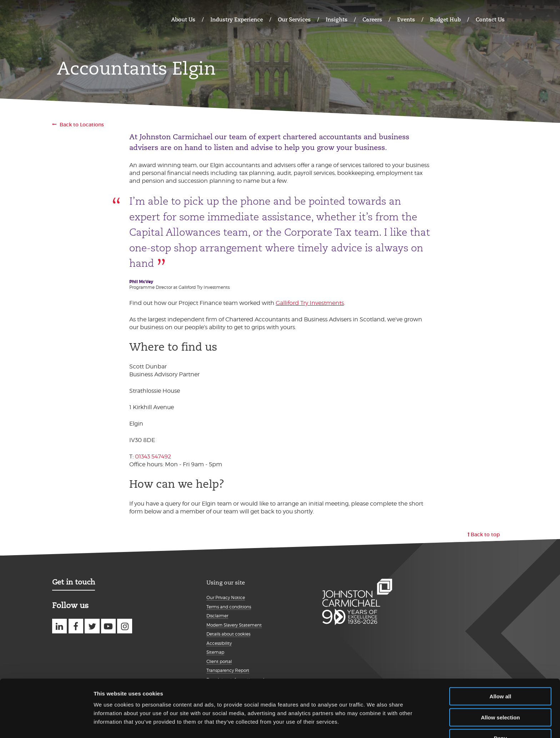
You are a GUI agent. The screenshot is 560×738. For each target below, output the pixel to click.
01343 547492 (153, 456)
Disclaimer (217, 616)
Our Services (294, 19)
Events (406, 19)
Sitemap (215, 652)
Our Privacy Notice (226, 598)
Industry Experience (237, 19)
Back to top (485, 534)
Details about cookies (228, 634)
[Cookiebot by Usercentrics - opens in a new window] (46, 724)
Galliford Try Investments (310, 303)
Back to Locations (82, 125)
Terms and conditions (229, 607)
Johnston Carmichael (80, 19)
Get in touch (74, 582)
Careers (372, 19)
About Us (183, 19)
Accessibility (219, 643)
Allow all (501, 675)
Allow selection (500, 696)
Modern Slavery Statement (234, 625)
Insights (337, 19)
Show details (375, 724)
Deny (501, 717)
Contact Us (490, 19)
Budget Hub (445, 19)
